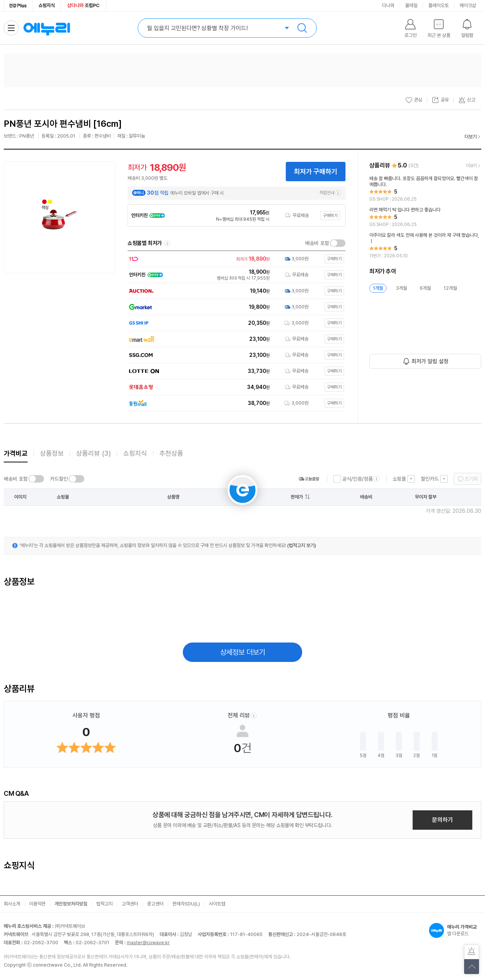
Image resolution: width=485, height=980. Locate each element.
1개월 (378, 288)
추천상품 (171, 453)
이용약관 (37, 904)
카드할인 (59, 479)
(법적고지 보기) (302, 545)
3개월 (401, 288)
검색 (302, 28)
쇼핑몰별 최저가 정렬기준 (167, 244)
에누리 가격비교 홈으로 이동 (47, 28)
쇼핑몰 (399, 479)
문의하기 (442, 820)
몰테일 (411, 5)
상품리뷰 (93, 453)
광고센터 (155, 904)
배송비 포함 (317, 243)
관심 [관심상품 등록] (414, 100)
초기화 (471, 479)
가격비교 (16, 453)
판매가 (297, 497)
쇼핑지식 (47, 5)
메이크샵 (468, 5)
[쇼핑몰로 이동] (235, 259)
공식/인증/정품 (357, 479)
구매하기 (330, 216)
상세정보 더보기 (243, 652)
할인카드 (430, 479)
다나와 (388, 5)
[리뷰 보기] (425, 189)
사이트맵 (217, 904)
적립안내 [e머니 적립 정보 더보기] (330, 193)
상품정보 (52, 453)
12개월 (450, 288)
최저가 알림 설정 (430, 361)
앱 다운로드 (455, 930)
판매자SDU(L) (186, 904)
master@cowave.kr (148, 943)
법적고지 (104, 904)
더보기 (471, 137)
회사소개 (12, 904)
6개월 (425, 288)
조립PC (83, 5)
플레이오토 (439, 5)
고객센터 (130, 904)
